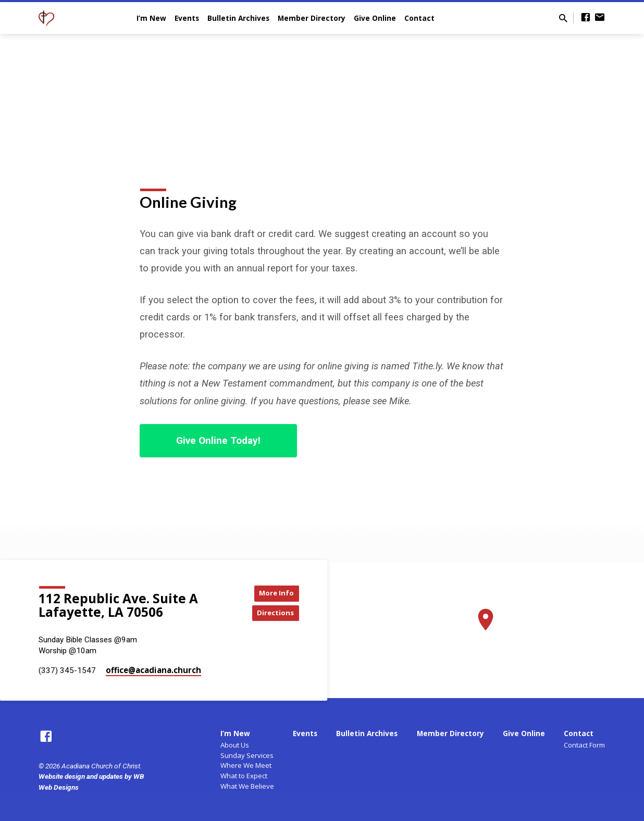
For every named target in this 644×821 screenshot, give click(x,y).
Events (187, 18)
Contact (419, 18)
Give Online (375, 18)
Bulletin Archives (238, 18)
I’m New (151, 18)
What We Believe (247, 786)
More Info (273, 593)
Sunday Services (247, 755)
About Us (235, 745)
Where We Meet (246, 765)
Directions (273, 613)
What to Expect (244, 776)
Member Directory (312, 18)
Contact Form (584, 745)
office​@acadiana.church (153, 670)
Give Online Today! (218, 440)
